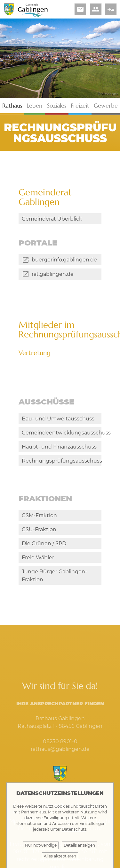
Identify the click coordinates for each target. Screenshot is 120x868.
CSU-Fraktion (39, 543)
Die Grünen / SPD (44, 558)
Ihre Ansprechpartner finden (60, 717)
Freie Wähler (38, 572)
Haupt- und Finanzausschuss (59, 451)
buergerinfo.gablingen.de (64, 264)
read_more (111, 9)
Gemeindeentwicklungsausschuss (62, 437)
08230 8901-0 (60, 755)
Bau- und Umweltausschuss (58, 423)
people (96, 9)
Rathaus (12, 106)
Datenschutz (74, 829)
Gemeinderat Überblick (52, 219)
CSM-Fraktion (39, 529)
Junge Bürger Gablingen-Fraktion (54, 590)
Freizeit (80, 106)
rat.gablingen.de (53, 279)
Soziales (57, 106)
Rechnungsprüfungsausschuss (62, 465)
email (80, 9)
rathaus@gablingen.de (60, 763)
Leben (34, 106)
